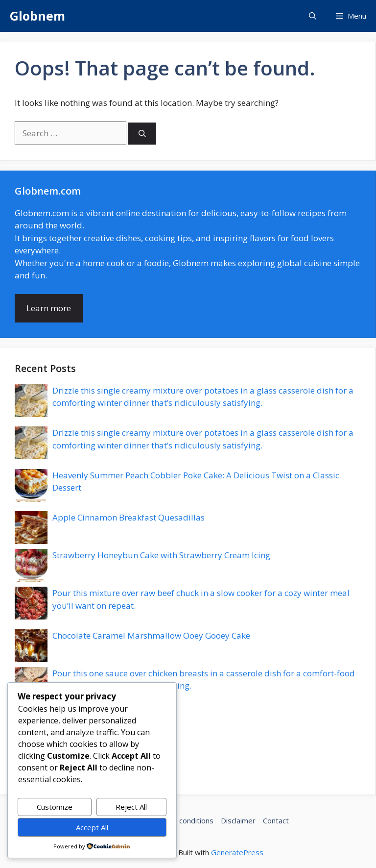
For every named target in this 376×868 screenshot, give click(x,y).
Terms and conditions (177, 820)
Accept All (92, 827)
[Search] (142, 134)
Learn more (49, 308)
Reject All (131, 807)
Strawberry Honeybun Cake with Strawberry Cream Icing (161, 555)
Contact (276, 820)
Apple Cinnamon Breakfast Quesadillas (129, 517)
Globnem (37, 16)
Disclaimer (238, 820)
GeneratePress (237, 852)
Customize (55, 807)
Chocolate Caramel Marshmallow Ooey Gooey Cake (151, 635)
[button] (313, 16)
